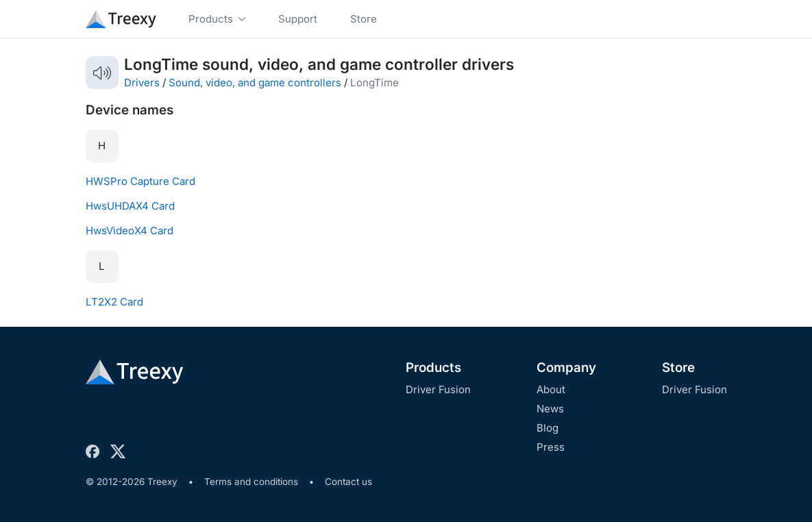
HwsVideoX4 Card (130, 231)
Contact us (348, 482)
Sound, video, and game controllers (255, 83)
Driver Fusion (438, 389)
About (551, 389)
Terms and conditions (251, 482)
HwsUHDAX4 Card (130, 206)
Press (551, 447)
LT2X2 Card (114, 302)
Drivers (142, 83)
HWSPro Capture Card (140, 181)
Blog (548, 428)
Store (678, 368)
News (550, 409)
